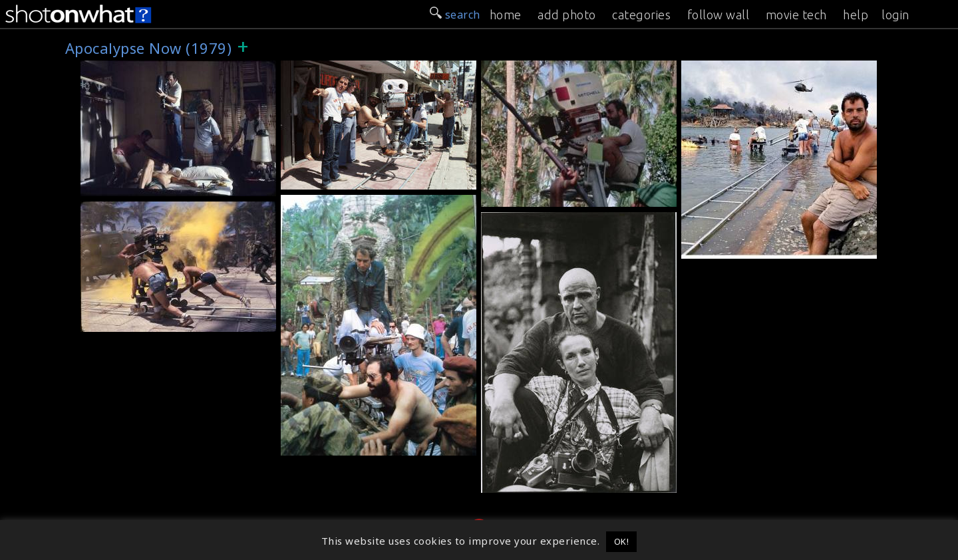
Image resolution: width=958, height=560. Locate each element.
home (506, 15)
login (895, 15)
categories (641, 15)
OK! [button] (622, 541)
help (856, 15)
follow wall (718, 15)
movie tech (796, 15)
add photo (567, 15)
